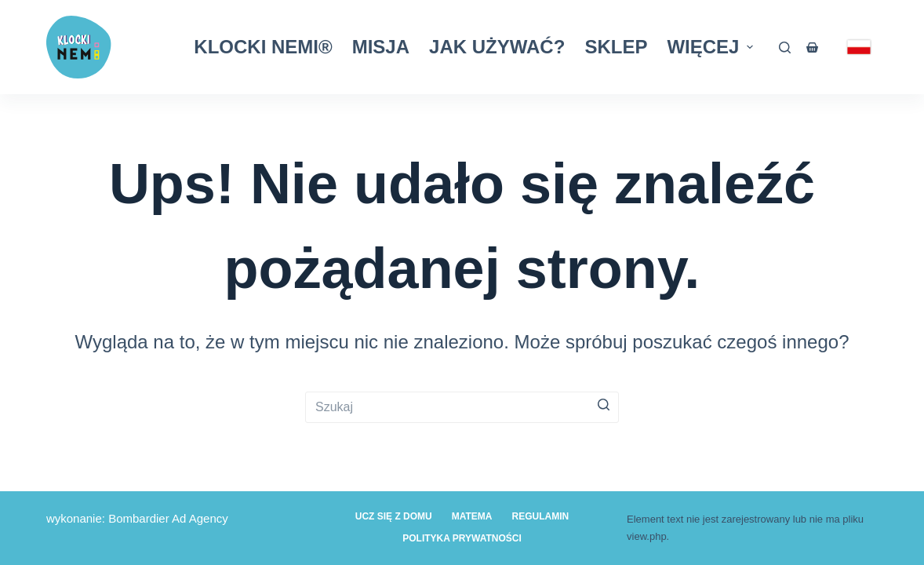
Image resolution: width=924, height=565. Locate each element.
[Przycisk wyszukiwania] (603, 405)
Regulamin (541, 516)
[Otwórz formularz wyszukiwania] (785, 47)
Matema (472, 516)
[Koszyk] (815, 47)
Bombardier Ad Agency (168, 518)
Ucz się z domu (394, 516)
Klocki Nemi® (263, 47)
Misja (381, 47)
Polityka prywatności (462, 538)
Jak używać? (497, 47)
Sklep (616, 47)
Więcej (712, 47)
